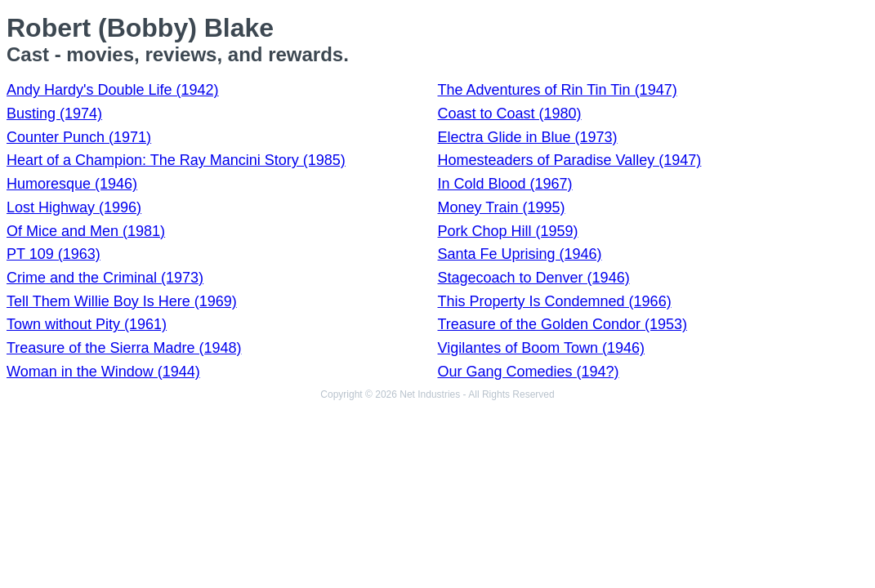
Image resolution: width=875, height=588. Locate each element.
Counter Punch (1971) (79, 137)
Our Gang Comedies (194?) (529, 372)
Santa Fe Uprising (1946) (520, 254)
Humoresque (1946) (72, 184)
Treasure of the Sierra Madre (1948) (124, 348)
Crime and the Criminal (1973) (105, 278)
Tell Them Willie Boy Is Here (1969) (122, 301)
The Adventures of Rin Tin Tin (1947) (558, 90)
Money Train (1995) (502, 207)
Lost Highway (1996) (74, 207)
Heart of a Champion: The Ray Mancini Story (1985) (176, 160)
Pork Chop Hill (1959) (508, 231)
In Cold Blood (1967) (505, 184)
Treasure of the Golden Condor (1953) (563, 324)
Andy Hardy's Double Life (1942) (113, 90)
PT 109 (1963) (54, 254)
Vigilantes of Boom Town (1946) (542, 348)
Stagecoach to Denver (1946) (534, 278)
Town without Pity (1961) (87, 324)
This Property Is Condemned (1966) (555, 301)
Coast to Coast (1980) (510, 114)
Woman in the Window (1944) (103, 372)
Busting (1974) (54, 114)
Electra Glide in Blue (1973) (528, 137)
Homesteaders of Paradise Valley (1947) (570, 160)
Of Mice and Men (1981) (86, 231)
